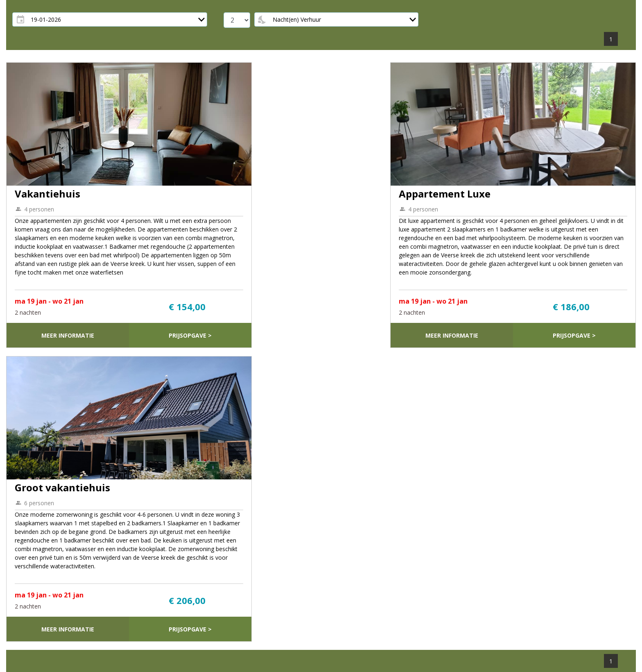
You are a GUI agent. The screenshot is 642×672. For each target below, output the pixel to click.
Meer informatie (68, 335)
